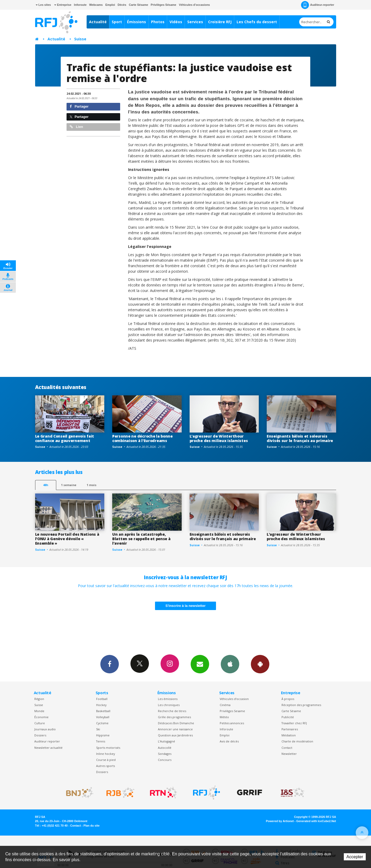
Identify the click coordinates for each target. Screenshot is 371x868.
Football (102, 699)
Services (195, 22)
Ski (98, 729)
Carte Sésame (138, 5)
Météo (224, 717)
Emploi (110, 5)
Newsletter (289, 754)
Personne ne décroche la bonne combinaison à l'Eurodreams (142, 438)
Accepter (355, 857)
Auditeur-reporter (318, 5)
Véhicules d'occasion (234, 699)
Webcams (96, 5)
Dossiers (40, 735)
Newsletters (200, 664)
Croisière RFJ (220, 22)
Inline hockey (105, 754)
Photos (158, 22)
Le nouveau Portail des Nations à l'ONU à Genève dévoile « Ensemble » (67, 539)
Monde (39, 711)
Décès (122, 5)
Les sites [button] (43, 5)
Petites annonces (232, 723)
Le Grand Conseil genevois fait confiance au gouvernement (65, 438)
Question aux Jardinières (175, 735)
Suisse (80, 39)
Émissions (137, 22)
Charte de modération (297, 741)
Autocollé (165, 748)
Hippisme (103, 735)
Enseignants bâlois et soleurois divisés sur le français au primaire (300, 438)
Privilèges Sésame (164, 5)
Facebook (110, 664)
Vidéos (176, 22)
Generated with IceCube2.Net (316, 821)
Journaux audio (45, 729)
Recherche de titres (172, 711)
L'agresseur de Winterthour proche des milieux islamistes (219, 438)
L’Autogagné (166, 741)
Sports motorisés (108, 748)
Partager (79, 106)
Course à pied (106, 760)
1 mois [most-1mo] (91, 485)
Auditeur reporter (47, 741)
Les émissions (168, 699)
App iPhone (230, 664)
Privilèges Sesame (232, 711)
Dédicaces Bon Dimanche (176, 723)
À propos (288, 699)
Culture (40, 723)
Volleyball (103, 717)
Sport (117, 22)
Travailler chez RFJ (294, 723)
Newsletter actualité (48, 748)
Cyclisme (102, 723)
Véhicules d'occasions (194, 5)
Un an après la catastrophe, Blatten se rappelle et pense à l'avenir (141, 539)
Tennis (101, 741)
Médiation (289, 735)
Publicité (288, 717)
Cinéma (225, 705)
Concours (165, 760)
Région (39, 699)
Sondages (165, 754)
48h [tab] (46, 485)
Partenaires (290, 729)
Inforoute (80, 5)
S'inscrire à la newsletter (186, 606)
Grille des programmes (174, 717)
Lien (76, 127)
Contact (287, 748)
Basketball (103, 711)
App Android (260, 664)
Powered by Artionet (280, 821)
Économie (41, 717)
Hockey (101, 705)
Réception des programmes (301, 705)
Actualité (98, 22)
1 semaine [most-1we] (69, 485)
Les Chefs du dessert (257, 22)
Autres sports (105, 766)
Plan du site (91, 826)
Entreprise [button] (63, 5)
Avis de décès (229, 741)
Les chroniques (169, 705)
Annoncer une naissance (175, 729)
